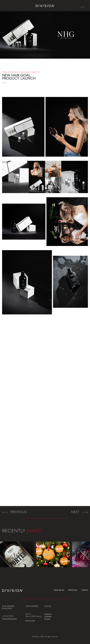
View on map (30, 621)
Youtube (47, 619)
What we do (59, 590)
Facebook (48, 617)
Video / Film (36, 72)
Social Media (25, 72)
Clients (85, 590)
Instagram (48, 614)
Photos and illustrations (11, 72)
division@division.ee (9, 619)
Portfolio (73, 590)
